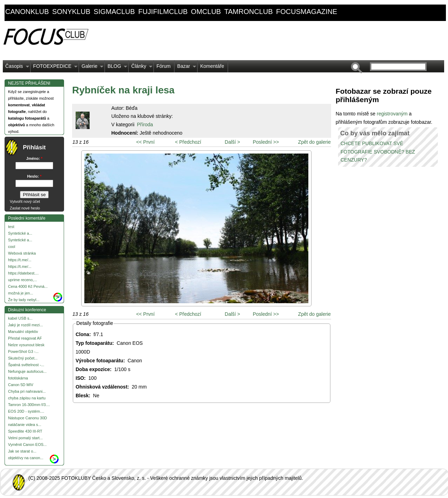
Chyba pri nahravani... (27, 391)
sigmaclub (114, 12)
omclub (206, 12)
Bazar (185, 68)
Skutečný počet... (23, 358)
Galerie (91, 68)
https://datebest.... (23, 273)
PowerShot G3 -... (23, 351)
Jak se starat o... (22, 451)
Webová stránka (22, 253)
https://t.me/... (20, 260)
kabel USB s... (20, 318)
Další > (232, 142)
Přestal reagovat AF (25, 338)
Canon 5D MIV (21, 385)
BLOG (116, 68)
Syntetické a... (20, 233)
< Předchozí (188, 142)
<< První (145, 142)
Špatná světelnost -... (26, 365)
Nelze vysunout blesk (26, 345)
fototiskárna (18, 378)
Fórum (163, 66)
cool (12, 247)
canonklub (27, 12)
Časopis (16, 68)
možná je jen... (21, 293)
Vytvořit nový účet (25, 201)
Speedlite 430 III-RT (25, 431)
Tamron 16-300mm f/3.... (29, 405)
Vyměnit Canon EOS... (27, 444)
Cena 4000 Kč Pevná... (28, 286)
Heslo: (34, 176)
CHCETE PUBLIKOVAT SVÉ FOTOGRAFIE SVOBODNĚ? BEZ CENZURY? (378, 152)
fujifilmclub (163, 12)
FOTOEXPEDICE (54, 68)
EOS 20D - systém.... (26, 411)
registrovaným (393, 114)
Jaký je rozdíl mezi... (26, 325)
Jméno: (34, 158)
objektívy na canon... (26, 458)
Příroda (145, 124)
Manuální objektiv (23, 332)
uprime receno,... (23, 280)
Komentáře (212, 66)
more (58, 296)
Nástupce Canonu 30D (27, 418)
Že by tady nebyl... (24, 300)
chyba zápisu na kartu (27, 398)
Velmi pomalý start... (25, 438)
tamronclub (249, 12)
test (11, 227)
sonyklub (71, 12)
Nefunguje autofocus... (27, 371)
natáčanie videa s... (25, 425)
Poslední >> (266, 142)
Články (141, 68)
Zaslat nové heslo (25, 208)
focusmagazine (307, 12)
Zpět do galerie (314, 142)
